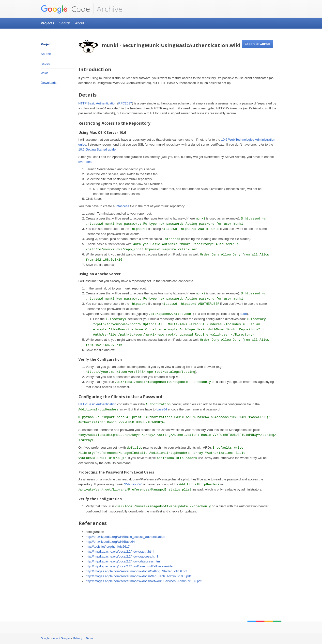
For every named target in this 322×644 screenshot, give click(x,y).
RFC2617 (125, 103)
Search (65, 23)
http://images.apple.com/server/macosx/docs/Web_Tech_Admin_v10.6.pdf (138, 576)
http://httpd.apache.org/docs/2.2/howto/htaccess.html (123, 561)
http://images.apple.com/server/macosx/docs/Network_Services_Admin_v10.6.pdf (144, 581)
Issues (46, 63)
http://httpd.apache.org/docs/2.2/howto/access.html (122, 556)
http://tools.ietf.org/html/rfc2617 (108, 547)
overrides (85, 162)
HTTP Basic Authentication (97, 103)
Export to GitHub (258, 44)
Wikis (45, 73)
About (80, 23)
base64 (162, 409)
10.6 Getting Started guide (97, 149)
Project (46, 44)
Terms (90, 638)
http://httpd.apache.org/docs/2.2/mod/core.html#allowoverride (129, 566)
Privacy (78, 638)
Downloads (49, 83)
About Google (61, 638)
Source (46, 54)
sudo (243, 314)
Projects (48, 23)
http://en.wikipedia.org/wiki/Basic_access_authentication (126, 537)
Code (65, 9)
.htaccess (122, 206)
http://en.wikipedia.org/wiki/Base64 (110, 542)
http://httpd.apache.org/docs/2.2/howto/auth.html (120, 551)
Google (45, 638)
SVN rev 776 (133, 484)
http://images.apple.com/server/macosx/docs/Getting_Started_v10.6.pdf (137, 571)
